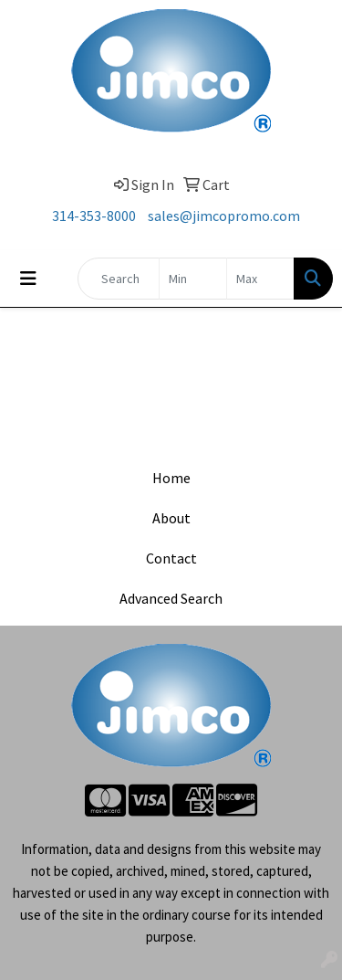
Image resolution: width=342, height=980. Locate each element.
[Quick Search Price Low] (193, 279)
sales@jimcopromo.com (224, 216)
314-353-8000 (94, 216)
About (171, 518)
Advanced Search (171, 598)
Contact (171, 558)
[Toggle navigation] (28, 279)
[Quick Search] (119, 279)
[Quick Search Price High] (260, 279)
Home (171, 478)
